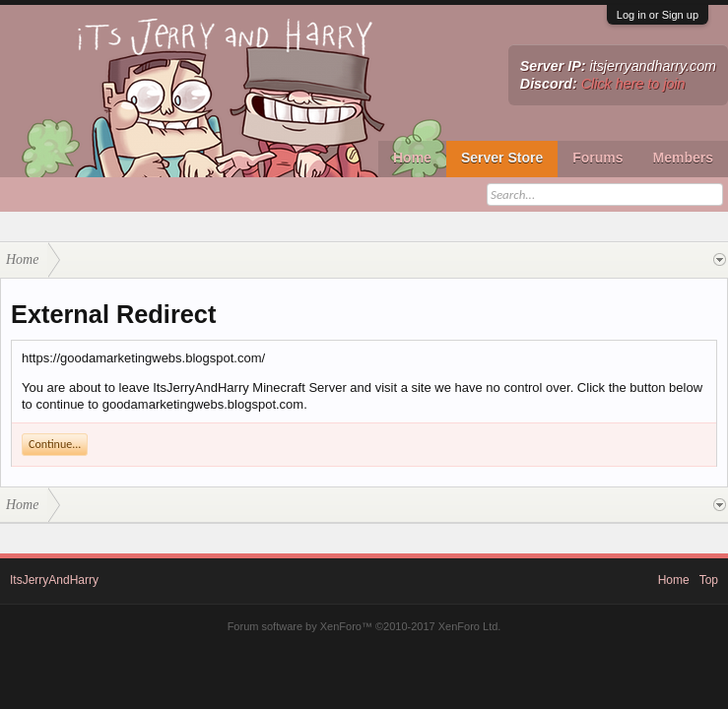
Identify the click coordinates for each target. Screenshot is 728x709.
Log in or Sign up (658, 15)
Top (709, 580)
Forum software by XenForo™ (364, 626)
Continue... (55, 444)
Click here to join (633, 84)
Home (412, 158)
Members (683, 158)
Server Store (502, 158)
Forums (597, 158)
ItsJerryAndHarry (54, 580)
